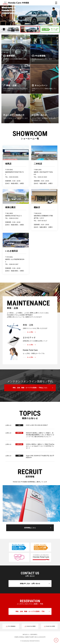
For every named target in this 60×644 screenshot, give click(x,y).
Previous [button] (2, 15)
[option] (30, 15)
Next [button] (58, 15)
